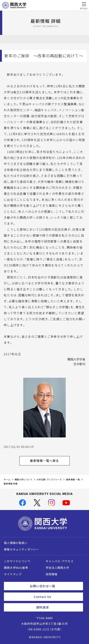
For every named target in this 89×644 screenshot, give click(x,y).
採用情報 (51, 574)
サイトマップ (13, 574)
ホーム (7, 480)
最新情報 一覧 (73, 480)
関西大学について (24, 480)
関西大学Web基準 (16, 568)
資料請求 (58, 607)
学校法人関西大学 (57, 568)
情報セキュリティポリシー (22, 549)
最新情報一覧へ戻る (50, 461)
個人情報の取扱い (16, 543)
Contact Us (57, 597)
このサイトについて (17, 561)
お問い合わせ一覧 (55, 586)
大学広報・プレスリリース (49, 480)
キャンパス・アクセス (59, 561)
